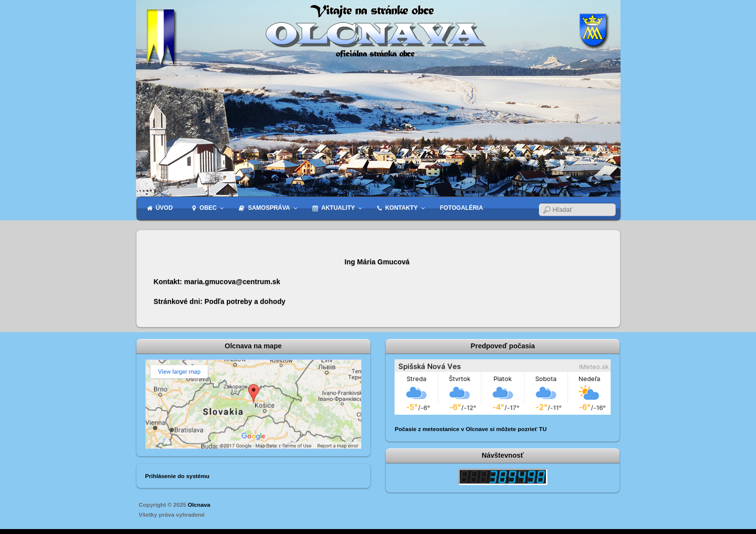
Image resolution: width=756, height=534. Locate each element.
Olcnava (199, 505)
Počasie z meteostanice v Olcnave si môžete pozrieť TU (470, 429)
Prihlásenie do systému (178, 476)
